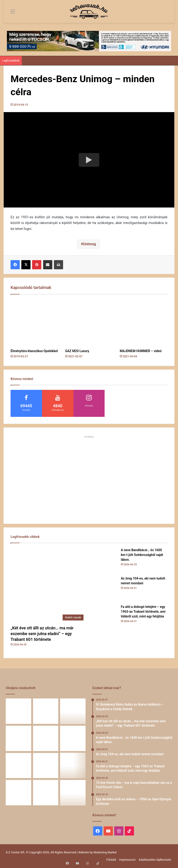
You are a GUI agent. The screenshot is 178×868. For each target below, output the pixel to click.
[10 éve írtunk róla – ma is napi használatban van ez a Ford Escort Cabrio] (46, 738)
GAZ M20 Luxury (77, 351)
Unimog (89, 244)
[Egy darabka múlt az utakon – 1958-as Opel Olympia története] (73, 738)
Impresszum (127, 860)
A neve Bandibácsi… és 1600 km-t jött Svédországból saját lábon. (142, 555)
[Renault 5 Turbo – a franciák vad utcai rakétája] (73, 793)
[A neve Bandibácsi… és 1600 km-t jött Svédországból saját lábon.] (105, 560)
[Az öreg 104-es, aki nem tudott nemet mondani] (105, 589)
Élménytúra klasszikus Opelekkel (34, 351)
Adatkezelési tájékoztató (155, 860)
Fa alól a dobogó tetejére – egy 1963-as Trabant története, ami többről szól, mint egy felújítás (143, 612)
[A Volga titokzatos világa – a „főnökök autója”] (46, 793)
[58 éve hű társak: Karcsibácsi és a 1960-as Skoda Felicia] (18, 793)
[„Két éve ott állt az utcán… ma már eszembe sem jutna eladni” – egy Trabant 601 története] (48, 585)
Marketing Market (105, 852)
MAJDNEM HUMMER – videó (141, 351)
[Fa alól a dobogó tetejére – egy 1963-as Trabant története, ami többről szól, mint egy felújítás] (105, 617)
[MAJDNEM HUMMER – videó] (144, 323)
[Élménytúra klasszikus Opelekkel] (34, 323)
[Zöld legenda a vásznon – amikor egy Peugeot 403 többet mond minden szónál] (18, 766)
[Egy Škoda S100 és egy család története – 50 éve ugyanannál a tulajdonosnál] (46, 766)
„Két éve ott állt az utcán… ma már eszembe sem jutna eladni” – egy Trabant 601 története (42, 634)
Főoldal (111, 860)
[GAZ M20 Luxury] (89, 323)
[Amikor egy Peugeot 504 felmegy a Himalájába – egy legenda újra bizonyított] (73, 766)
